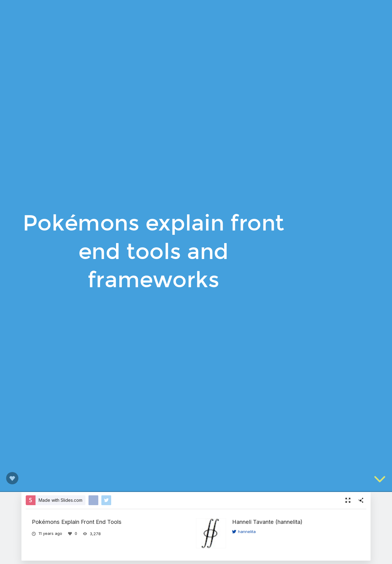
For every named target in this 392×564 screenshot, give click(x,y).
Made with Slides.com (60, 500)
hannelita (244, 532)
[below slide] (380, 480)
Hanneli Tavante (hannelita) (267, 522)
